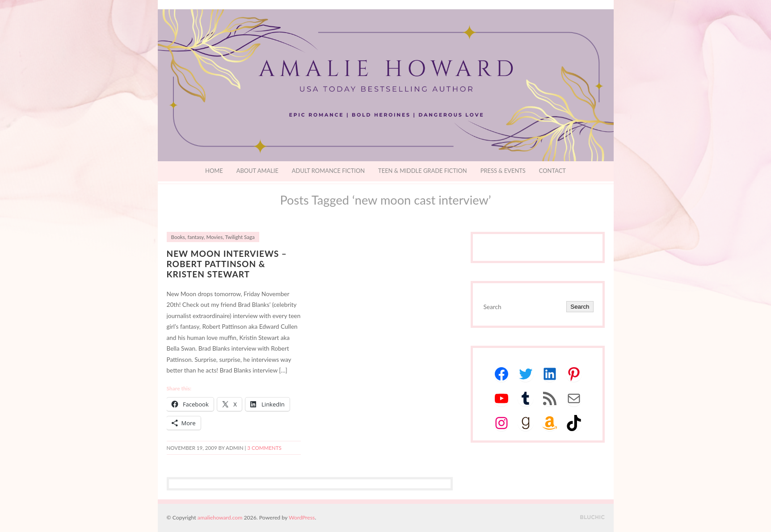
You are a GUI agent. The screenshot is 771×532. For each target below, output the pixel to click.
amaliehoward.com (220, 517)
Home (214, 171)
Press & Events (503, 171)
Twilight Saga (240, 237)
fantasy (195, 237)
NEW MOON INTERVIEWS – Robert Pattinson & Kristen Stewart (227, 264)
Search (580, 307)
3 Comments (264, 448)
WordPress (302, 517)
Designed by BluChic (592, 517)
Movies (214, 237)
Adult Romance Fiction (328, 171)
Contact (552, 171)
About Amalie (257, 171)
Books (178, 237)
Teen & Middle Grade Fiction (423, 171)
